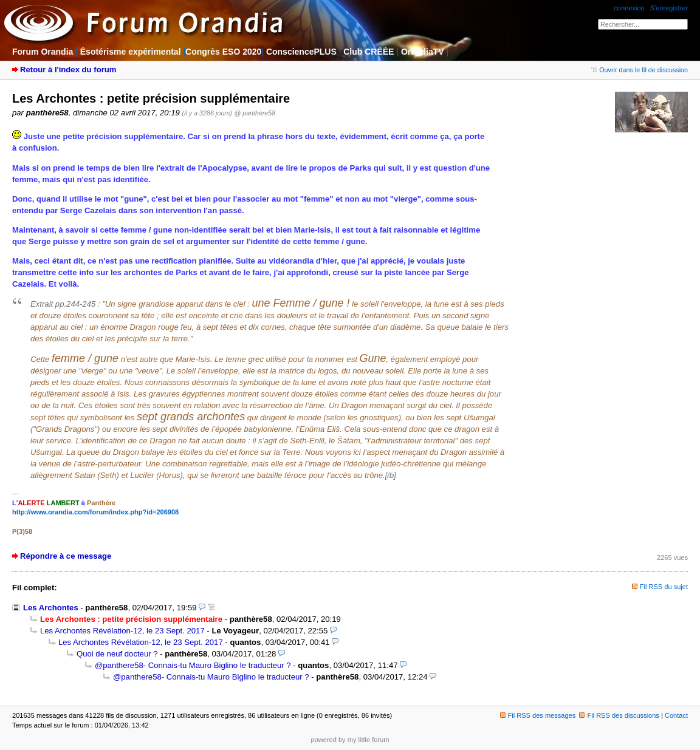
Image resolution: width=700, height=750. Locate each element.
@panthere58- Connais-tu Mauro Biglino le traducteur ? (193, 665)
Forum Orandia (43, 52)
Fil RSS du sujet (664, 587)
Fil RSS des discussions (619, 715)
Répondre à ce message (66, 556)
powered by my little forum (350, 740)
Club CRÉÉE (369, 52)
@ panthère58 (255, 113)
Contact (676, 715)
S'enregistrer (669, 8)
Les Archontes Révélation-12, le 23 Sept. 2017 (122, 631)
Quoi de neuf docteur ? (117, 654)
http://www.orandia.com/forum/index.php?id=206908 (95, 512)
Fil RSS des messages (538, 715)
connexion (629, 8)
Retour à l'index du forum (68, 70)
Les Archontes (51, 608)
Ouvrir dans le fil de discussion (640, 70)
